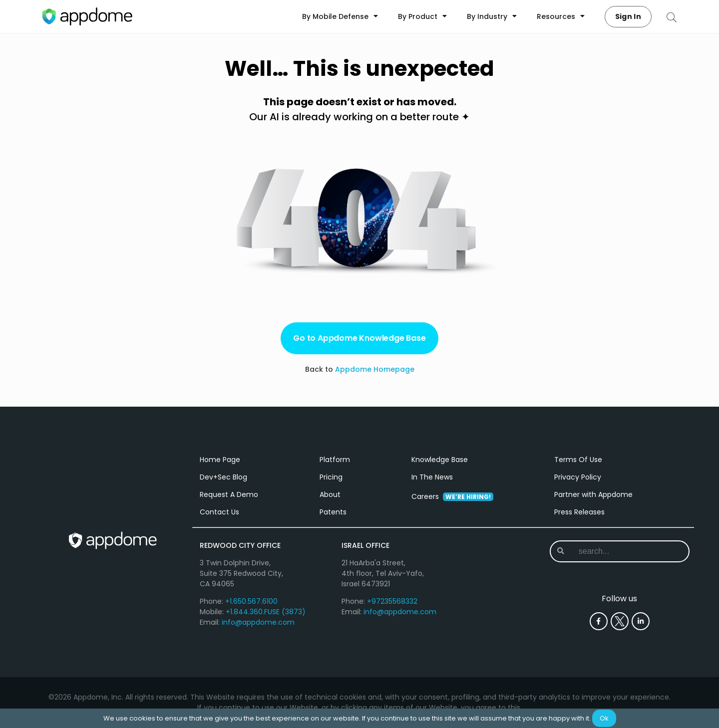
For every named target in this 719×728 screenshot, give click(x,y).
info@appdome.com (258, 622)
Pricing (331, 477)
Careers (452, 496)
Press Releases (579, 512)
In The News (432, 477)
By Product (422, 16)
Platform (335, 460)
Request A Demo (229, 494)
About (330, 494)
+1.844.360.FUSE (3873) (266, 612)
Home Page (220, 460)
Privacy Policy (578, 477)
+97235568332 (392, 601)
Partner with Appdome (593, 494)
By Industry (492, 16)
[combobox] (619, 551)
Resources (561, 16)
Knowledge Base (440, 460)
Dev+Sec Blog (223, 477)
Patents (333, 512)
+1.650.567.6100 (251, 601)
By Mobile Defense (340, 16)
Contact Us (219, 512)
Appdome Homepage (375, 369)
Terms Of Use (578, 460)
